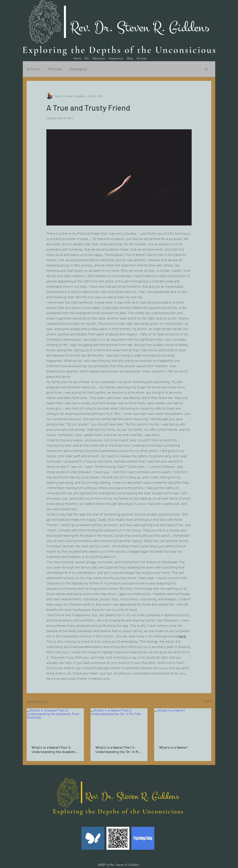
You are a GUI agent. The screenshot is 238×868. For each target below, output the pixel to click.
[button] (206, 69)
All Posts (33, 69)
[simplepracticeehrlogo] (93, 838)
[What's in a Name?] (183, 724)
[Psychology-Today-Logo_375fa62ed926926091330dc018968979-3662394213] (143, 838)
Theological (78, 69)
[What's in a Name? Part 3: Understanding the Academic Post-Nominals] (55, 724)
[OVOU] (118, 838)
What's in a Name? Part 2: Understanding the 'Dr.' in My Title (118, 749)
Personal (54, 69)
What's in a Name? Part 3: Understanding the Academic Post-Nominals (54, 749)
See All (207, 701)
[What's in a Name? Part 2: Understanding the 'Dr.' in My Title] (119, 724)
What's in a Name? (174, 747)
